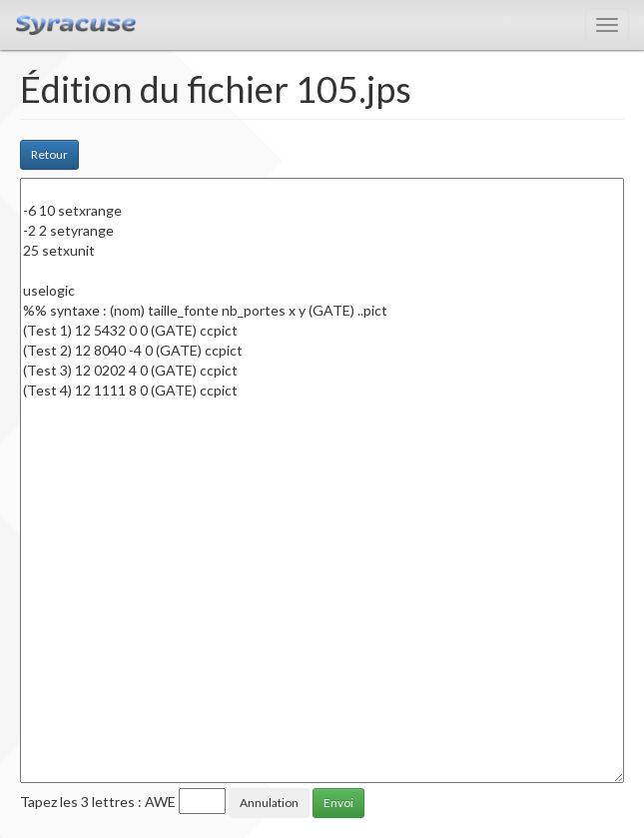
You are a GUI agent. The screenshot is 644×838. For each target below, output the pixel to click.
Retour (49, 154)
